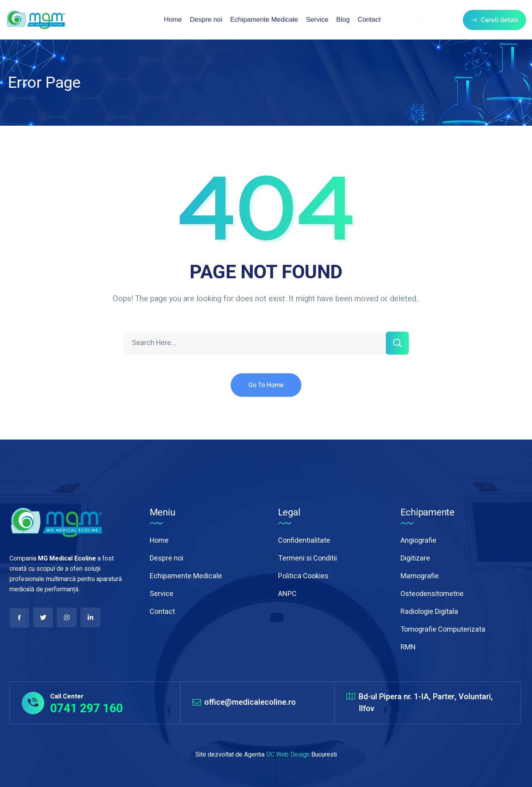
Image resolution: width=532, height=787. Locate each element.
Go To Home (266, 393)
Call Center (67, 696)
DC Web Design (288, 755)
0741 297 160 (86, 708)
